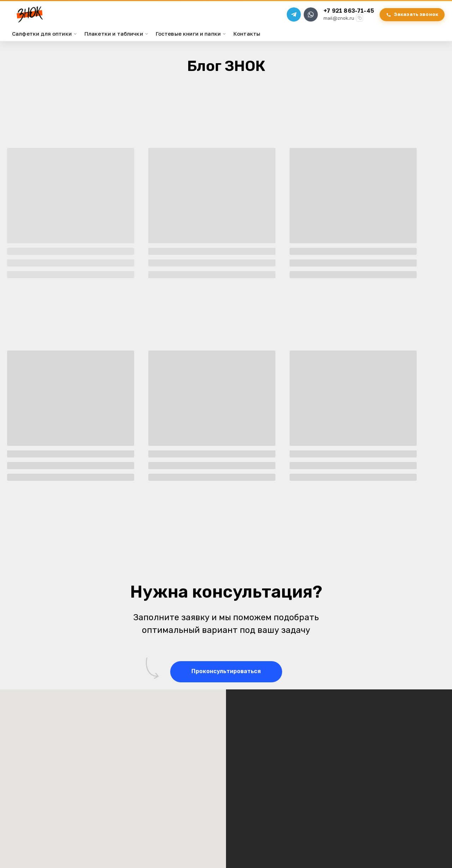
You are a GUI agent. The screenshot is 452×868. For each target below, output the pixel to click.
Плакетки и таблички (117, 41)
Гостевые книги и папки (191, 41)
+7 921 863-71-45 (346, 14)
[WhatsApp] (308, 18)
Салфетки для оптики (45, 41)
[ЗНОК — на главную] (38, 18)
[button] (226, 679)
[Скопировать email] (357, 22)
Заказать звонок (410, 18)
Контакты (247, 41)
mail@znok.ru (336, 22)
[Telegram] (291, 18)
